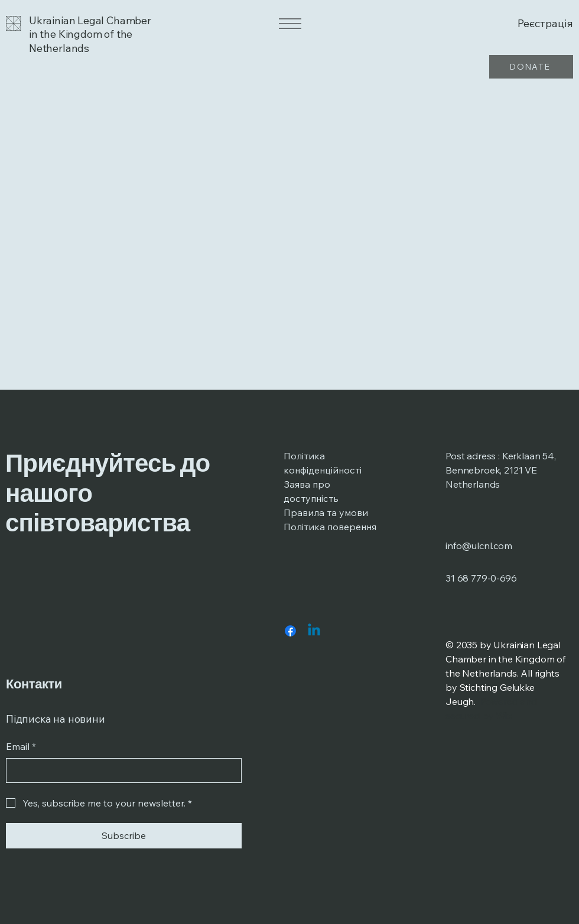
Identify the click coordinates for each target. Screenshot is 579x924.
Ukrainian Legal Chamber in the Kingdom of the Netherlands (90, 34)
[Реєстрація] (527, 23)
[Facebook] (290, 631)
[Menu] (289, 24)
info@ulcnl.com (479, 546)
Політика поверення (330, 527)
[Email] (120, 770)
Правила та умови (326, 512)
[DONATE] (531, 67)
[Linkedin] (314, 631)
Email (21, 746)
